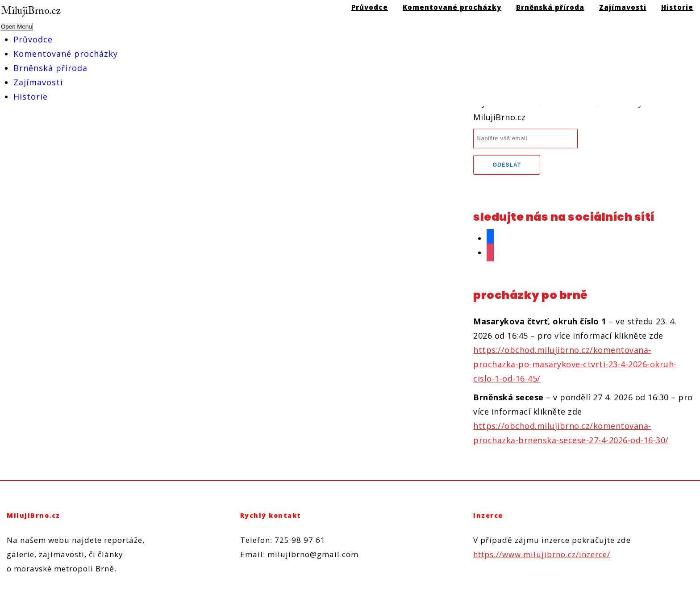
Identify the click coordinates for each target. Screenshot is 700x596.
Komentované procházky (66, 54)
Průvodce (33, 39)
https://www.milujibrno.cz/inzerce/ (542, 554)
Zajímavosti (38, 82)
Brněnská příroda (50, 68)
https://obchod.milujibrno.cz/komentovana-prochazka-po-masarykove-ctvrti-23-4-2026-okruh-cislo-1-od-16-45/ (575, 364)
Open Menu (17, 27)
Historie (31, 97)
